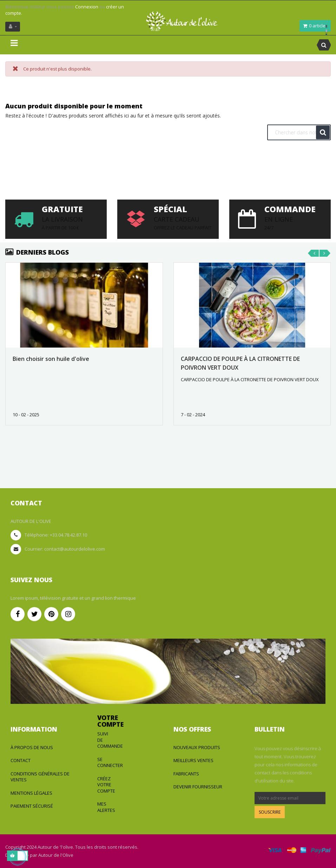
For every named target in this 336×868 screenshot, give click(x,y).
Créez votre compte (106, 785)
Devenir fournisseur (198, 787)
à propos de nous (32, 747)
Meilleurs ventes (193, 760)
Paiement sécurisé (32, 806)
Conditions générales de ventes (40, 777)
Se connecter (110, 762)
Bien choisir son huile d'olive (51, 359)
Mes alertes (106, 807)
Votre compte (110, 721)
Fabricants (186, 774)
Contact (21, 760)
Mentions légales (31, 793)
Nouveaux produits (197, 747)
